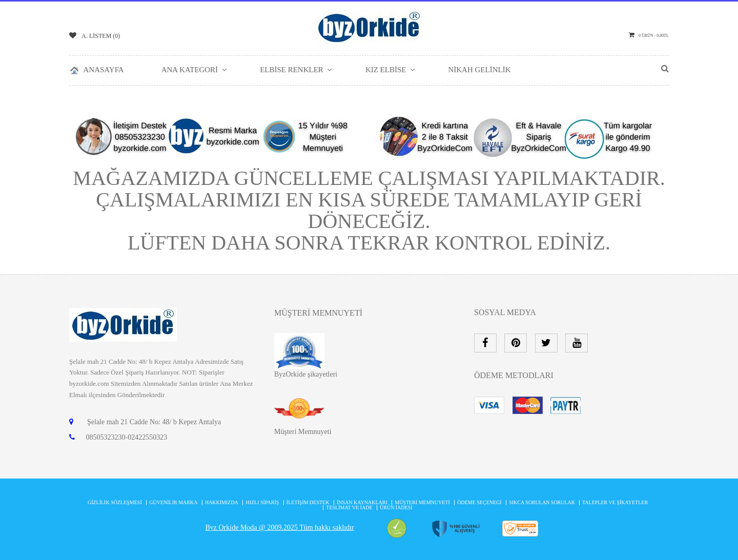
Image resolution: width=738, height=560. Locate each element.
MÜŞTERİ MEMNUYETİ (422, 502)
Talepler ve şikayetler (615, 502)
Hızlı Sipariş (262, 502)
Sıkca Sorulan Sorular (542, 502)
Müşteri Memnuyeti (303, 432)
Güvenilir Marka (173, 502)
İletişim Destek (308, 502)
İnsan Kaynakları (362, 502)
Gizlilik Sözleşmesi (115, 502)
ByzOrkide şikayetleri (306, 374)
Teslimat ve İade (349, 507)
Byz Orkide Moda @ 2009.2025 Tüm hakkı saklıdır (279, 527)
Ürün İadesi (396, 507)
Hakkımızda (222, 502)
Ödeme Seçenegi (479, 502)
